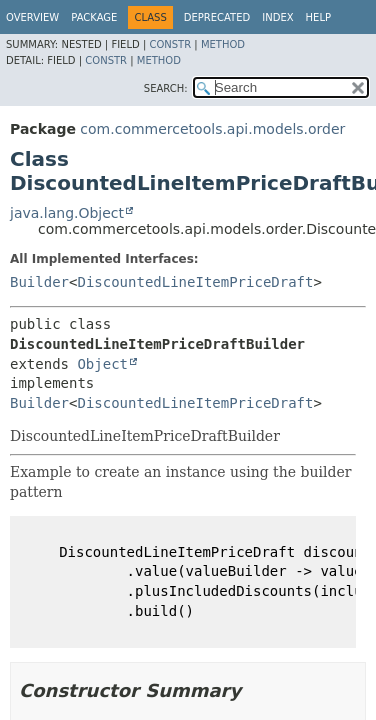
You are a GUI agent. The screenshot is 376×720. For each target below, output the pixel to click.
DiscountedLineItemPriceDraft (195, 282)
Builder (39, 282)
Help (318, 17)
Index (277, 17)
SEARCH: (166, 88)
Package (94, 17)
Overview (32, 17)
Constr (170, 44)
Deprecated (217, 17)
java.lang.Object (67, 213)
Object (102, 364)
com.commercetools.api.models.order (212, 129)
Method (223, 44)
